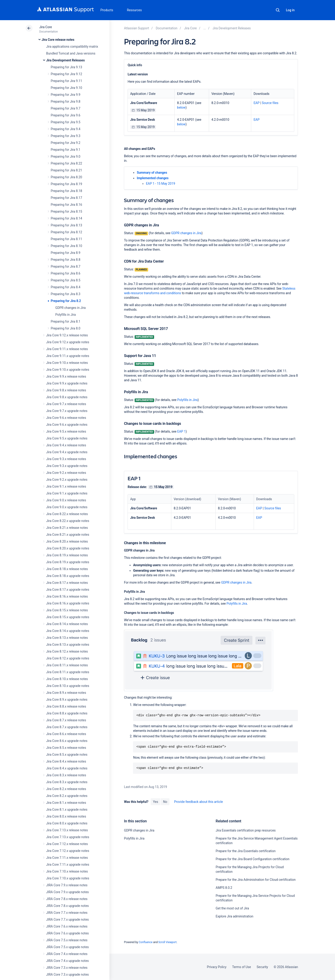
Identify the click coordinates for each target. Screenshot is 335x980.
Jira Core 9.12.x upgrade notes (68, 342)
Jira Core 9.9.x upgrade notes (67, 383)
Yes (155, 802)
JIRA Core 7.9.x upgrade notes (68, 892)
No (165, 802)
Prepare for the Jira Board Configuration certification (253, 859)
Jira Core (46, 27)
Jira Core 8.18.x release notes (67, 569)
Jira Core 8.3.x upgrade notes (67, 782)
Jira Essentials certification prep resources (246, 830)
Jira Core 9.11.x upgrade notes (68, 356)
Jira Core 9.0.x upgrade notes (67, 507)
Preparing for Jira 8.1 (66, 321)
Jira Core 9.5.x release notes (66, 431)
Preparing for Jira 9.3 (66, 136)
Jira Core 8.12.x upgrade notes (68, 658)
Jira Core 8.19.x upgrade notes (68, 562)
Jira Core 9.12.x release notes (67, 335)
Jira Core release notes (58, 40)
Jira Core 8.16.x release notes (67, 596)
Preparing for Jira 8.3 (66, 294)
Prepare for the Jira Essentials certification (246, 851)
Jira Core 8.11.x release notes (67, 665)
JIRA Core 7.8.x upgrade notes (68, 906)
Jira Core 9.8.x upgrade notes (67, 397)
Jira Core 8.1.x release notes (66, 803)
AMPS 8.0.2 (224, 888)
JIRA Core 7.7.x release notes (67, 913)
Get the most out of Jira (232, 908)
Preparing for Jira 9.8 (66, 102)
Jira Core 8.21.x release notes (67, 528)
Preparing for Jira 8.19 (67, 184)
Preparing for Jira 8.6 (66, 273)
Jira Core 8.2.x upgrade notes (67, 796)
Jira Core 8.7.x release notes (66, 720)
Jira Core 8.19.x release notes (67, 555)
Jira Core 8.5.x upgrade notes (67, 755)
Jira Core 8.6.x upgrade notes (67, 741)
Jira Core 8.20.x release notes (67, 541)
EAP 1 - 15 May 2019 (160, 184)
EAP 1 (181, 431)
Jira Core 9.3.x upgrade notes (67, 466)
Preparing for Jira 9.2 (66, 143)
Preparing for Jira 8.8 (66, 260)
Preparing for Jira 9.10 (67, 88)
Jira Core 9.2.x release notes (66, 473)
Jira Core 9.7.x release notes (66, 404)
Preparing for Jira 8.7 (66, 266)
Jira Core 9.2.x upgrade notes (67, 480)
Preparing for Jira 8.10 (67, 246)
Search (278, 10)
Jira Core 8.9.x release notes (66, 693)
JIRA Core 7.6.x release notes (67, 926)
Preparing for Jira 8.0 (66, 328)
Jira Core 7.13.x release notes (67, 830)
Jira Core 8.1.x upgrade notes (67, 810)
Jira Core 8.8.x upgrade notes (67, 713)
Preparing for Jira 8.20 (67, 177)
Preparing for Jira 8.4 (66, 287)
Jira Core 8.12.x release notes (67, 651)
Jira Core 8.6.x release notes (66, 734)
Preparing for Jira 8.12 (67, 232)
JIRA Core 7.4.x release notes (67, 954)
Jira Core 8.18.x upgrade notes (68, 576)
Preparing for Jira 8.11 (67, 239)
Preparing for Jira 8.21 (67, 170)
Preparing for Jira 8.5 (66, 280)
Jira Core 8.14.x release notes (67, 624)
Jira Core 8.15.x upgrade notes (68, 617)
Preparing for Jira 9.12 (67, 74)
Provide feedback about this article (198, 802)
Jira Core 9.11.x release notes (67, 349)
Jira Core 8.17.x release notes (67, 583)
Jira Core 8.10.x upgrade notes (68, 686)
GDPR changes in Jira (71, 308)
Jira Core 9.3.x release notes (66, 459)
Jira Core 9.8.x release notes (66, 390)
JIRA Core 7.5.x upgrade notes (68, 947)
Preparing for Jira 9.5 (66, 122)
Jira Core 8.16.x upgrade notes (68, 603)
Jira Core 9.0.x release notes (66, 500)
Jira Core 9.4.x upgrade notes (67, 452)
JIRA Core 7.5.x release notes (67, 940)
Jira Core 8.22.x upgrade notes (68, 521)
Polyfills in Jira (66, 315)
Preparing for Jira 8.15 (67, 211)
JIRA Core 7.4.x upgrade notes (68, 961)
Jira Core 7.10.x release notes (67, 871)
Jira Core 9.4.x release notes (66, 445)
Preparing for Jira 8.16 (67, 205)
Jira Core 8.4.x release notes (66, 761)
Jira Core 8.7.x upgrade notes (67, 727)
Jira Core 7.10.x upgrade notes (68, 878)
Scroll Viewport (167, 942)
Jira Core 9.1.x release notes (66, 486)
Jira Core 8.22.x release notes (67, 514)
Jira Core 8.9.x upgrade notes (67, 700)
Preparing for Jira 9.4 (66, 129)
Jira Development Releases (66, 60)
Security (262, 967)
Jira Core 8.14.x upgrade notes (68, 631)
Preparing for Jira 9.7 (66, 108)
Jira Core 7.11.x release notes (67, 858)
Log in (290, 10)
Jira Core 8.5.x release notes (66, 748)
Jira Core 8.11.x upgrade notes (68, 672)
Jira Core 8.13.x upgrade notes (68, 645)
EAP (256, 103)
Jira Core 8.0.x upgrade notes (67, 823)
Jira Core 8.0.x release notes (66, 816)
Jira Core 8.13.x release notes (67, 638)
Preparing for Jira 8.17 (67, 198)
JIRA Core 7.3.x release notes (67, 968)
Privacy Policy (217, 967)
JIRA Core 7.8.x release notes (67, 899)
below (181, 107)
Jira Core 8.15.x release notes (67, 610)
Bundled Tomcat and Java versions (71, 53)
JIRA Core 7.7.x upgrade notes (68, 920)
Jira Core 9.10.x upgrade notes (68, 370)
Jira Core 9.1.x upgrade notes (67, 493)
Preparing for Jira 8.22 (67, 163)
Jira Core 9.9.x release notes (66, 376)
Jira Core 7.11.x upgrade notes (68, 865)
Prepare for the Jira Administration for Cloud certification (256, 880)
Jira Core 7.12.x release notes (67, 844)
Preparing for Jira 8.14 (67, 218)
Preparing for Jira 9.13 (67, 67)
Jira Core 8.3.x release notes (66, 775)
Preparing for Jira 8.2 (66, 301)
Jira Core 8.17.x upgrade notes (68, 590)
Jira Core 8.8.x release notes (66, 706)
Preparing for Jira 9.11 (67, 81)
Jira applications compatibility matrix (72, 47)
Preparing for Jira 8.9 (66, 253)
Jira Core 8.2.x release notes (66, 789)
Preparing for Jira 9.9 (66, 95)
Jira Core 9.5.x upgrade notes (67, 438)
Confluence (146, 942)
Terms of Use (242, 967)
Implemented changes (153, 178)
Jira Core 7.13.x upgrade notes (68, 837)
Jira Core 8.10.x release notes (67, 679)
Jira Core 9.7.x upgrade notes (67, 411)
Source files (270, 103)
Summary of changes (152, 173)
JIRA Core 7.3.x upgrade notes (68, 975)
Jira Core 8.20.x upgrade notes (68, 548)
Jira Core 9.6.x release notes (66, 418)
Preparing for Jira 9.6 (66, 115)
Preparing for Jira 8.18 (67, 191)
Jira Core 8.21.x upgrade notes (68, 535)
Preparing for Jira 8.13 (67, 225)
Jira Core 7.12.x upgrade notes (68, 851)
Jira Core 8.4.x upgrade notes (67, 768)
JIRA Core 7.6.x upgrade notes (68, 933)
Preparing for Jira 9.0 (66, 156)
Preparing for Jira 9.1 (66, 150)
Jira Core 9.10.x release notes (67, 363)
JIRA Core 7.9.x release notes (67, 885)
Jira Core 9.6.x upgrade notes (67, 425)
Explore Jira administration (234, 916)
